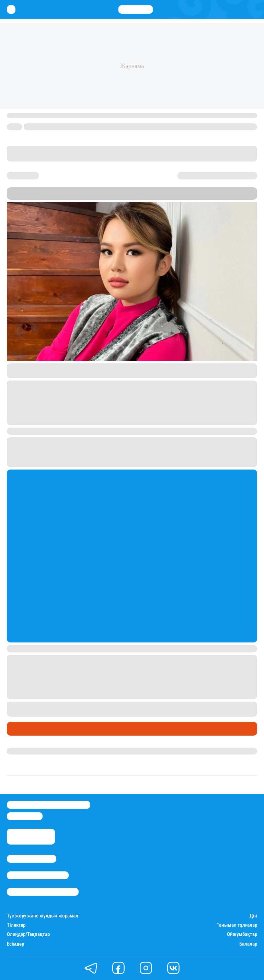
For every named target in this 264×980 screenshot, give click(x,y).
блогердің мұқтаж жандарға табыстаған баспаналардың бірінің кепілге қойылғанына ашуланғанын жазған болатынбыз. (131, 709)
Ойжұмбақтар (242, 934)
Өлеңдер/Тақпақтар (28, 934)
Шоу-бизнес (24, 728)
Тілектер (16, 925)
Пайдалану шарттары (43, 892)
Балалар (248, 944)
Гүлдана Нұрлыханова (35, 751)
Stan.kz (90, 196)
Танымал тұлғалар (237, 925)
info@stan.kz (25, 816)
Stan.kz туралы (32, 859)
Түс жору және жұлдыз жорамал (43, 916)
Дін (253, 916)
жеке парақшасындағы (62, 367)
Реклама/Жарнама (38, 875)
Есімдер (15, 944)
